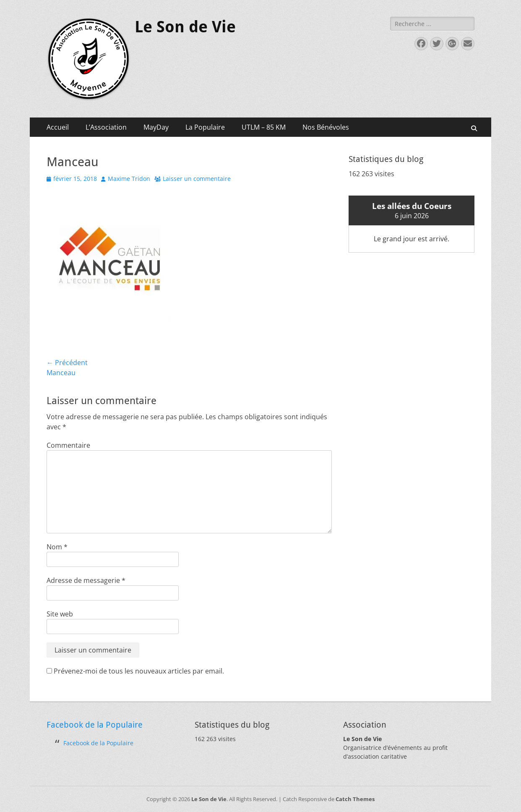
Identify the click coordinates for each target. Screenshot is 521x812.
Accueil (58, 127)
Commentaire (68, 445)
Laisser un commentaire (197, 179)
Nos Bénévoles (326, 127)
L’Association (106, 127)
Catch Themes (355, 799)
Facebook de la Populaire (95, 725)
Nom (57, 547)
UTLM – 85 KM (264, 127)
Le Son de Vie (185, 27)
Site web (60, 614)
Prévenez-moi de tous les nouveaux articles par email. (139, 671)
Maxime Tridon (129, 179)
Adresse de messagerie (86, 580)
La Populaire (205, 127)
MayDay (156, 127)
